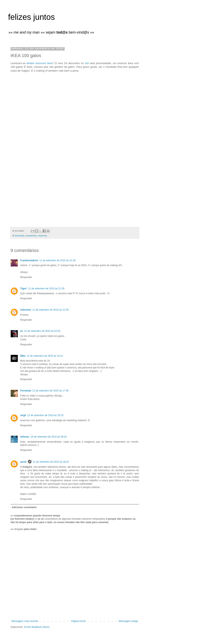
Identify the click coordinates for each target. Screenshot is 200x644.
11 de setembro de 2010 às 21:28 (57, 260)
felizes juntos (31, 17)
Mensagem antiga (128, 621)
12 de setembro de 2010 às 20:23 (45, 415)
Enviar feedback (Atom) (37, 627)
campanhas (31, 236)
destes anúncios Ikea (39, 63)
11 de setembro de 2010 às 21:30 (46, 289)
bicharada (19, 236)
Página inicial (78, 621)
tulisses (25, 437)
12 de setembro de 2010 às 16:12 (45, 356)
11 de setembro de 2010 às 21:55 (50, 310)
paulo (23, 462)
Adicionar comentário (24, 507)
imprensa (42, 236)
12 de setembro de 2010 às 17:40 (50, 391)
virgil (23, 415)
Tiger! (24, 289)
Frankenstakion (29, 260)
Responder (26, 277)
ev (22, 331)
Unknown (26, 310)
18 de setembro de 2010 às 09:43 (49, 437)
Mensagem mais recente (25, 621)
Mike (23, 356)
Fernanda (26, 391)
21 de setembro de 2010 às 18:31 (51, 462)
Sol (87, 63)
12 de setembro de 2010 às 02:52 (42, 331)
